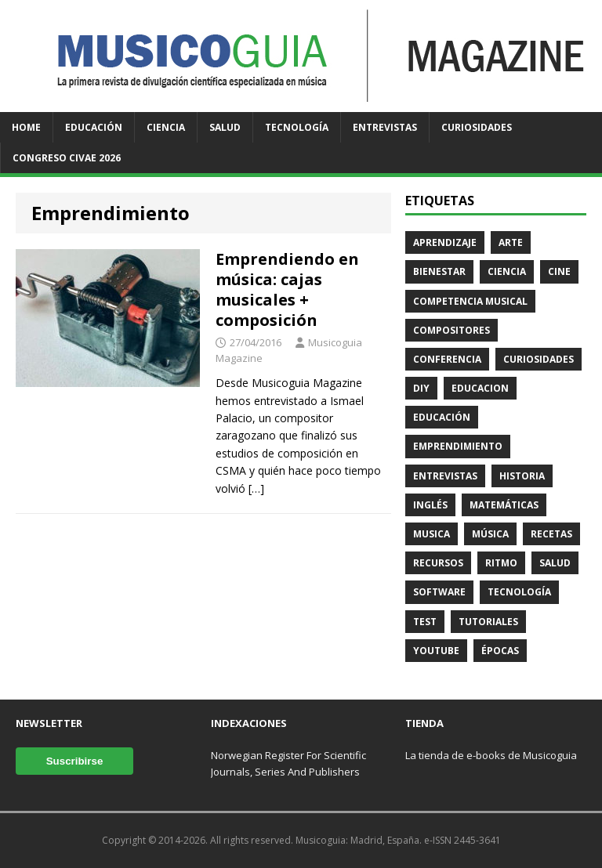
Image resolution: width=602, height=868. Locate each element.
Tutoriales (488, 622)
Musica (432, 534)
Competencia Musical (470, 301)
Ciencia (166, 127)
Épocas (500, 651)
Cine (559, 271)
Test (425, 622)
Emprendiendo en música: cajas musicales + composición (287, 289)
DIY (421, 388)
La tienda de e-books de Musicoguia (491, 755)
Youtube (436, 651)
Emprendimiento (458, 446)
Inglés (430, 505)
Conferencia (447, 359)
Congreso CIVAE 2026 (67, 158)
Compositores (451, 330)
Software (439, 592)
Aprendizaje (445, 242)
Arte (511, 242)
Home (26, 127)
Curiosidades (477, 127)
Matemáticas (504, 505)
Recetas (551, 534)
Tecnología (297, 127)
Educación (94, 127)
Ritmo (501, 563)
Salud (225, 127)
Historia (522, 476)
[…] (256, 488)
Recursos (438, 563)
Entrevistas (385, 127)
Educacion (480, 388)
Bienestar (439, 271)
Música (490, 534)
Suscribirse (75, 761)
